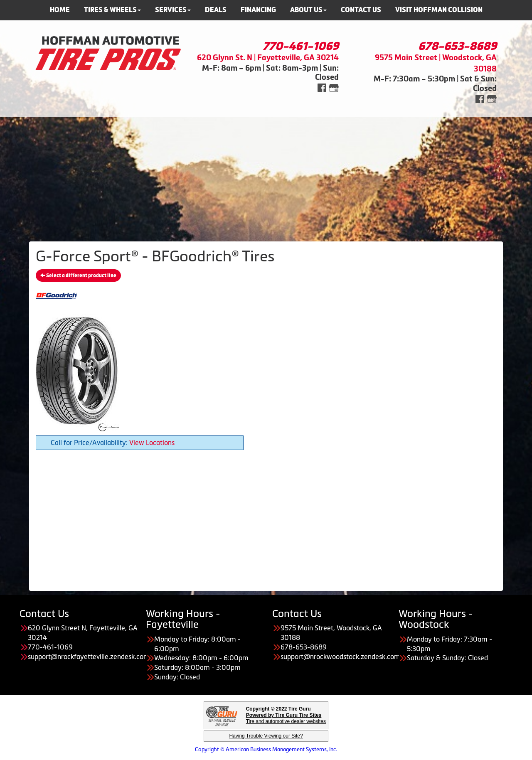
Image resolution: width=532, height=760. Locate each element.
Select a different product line (78, 275)
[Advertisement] (266, 175)
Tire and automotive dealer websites (286, 718)
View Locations (152, 443)
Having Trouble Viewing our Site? (266, 736)
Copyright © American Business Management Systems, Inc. (266, 749)
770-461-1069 (301, 46)
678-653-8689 (457, 46)
